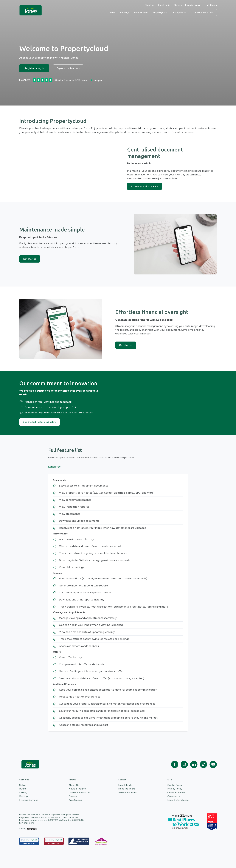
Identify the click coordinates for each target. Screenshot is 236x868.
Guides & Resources (80, 792)
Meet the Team (126, 789)
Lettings (125, 13)
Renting (23, 796)
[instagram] (184, 764)
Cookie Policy (175, 785)
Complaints (174, 796)
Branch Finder (164, 5)
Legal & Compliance (178, 800)
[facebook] (175, 764)
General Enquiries (127, 792)
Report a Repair (193, 5)
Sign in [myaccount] (211, 5)
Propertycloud (161, 13)
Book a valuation (204, 12)
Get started (30, 259)
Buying (23, 789)
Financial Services (29, 800)
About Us (74, 785)
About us (150, 5)
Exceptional (179, 13)
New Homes (141, 13)
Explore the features (68, 68)
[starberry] (32, 829)
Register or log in (34, 68)
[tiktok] (203, 764)
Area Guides (75, 800)
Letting (23, 792)
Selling (23, 785)
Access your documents (144, 186)
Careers (178, 5)
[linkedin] (194, 764)
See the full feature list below (40, 422)
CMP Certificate (176, 792)
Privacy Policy (175, 789)
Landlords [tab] (54, 467)
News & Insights (78, 789)
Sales (113, 13)
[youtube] (213, 764)
